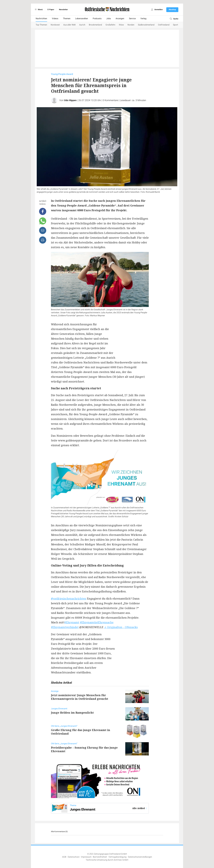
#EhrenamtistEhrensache (97, 622)
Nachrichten (41, 19)
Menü (38, 10)
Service (132, 19)
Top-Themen (41, 25)
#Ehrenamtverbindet (65, 627)
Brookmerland (95, 25)
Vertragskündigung (117, 857)
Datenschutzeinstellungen (140, 857)
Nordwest (55, 25)
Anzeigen (120, 19)
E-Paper (51, 10)
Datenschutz (74, 857)
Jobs (109, 19)
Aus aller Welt (69, 25)
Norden (131, 25)
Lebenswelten (82, 19)
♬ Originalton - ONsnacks (121, 627)
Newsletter (63, 10)
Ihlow (121, 25)
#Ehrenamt (72, 622)
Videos (55, 19)
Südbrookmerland (146, 25)
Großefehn (110, 25)
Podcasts (97, 19)
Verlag (143, 19)
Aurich (82, 25)
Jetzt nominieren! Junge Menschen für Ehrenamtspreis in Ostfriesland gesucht (80, 697)
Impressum (86, 857)
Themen (67, 19)
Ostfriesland (164, 25)
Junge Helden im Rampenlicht (72, 713)
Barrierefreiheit (100, 857)
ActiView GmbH (121, 860)
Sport (176, 25)
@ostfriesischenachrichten (69, 599)
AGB (64, 857)
